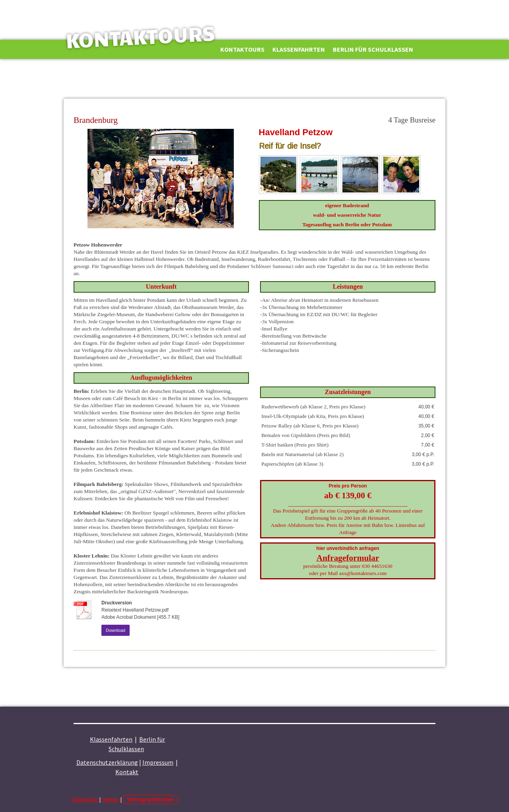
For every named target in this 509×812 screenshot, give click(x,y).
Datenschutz (85, 799)
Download (116, 630)
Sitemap (111, 799)
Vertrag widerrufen (151, 799)
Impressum (158, 762)
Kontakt (127, 772)
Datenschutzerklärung (107, 762)
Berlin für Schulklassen (373, 49)
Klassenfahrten (299, 49)
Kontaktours (242, 49)
